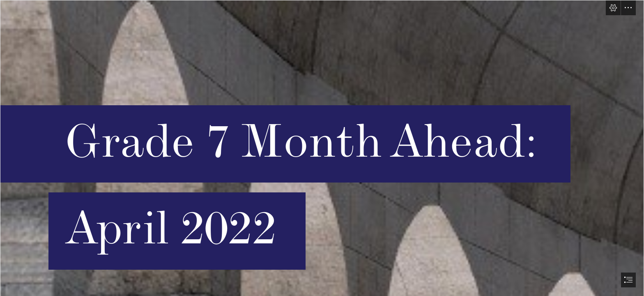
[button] (613, 8)
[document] (322, 148)
